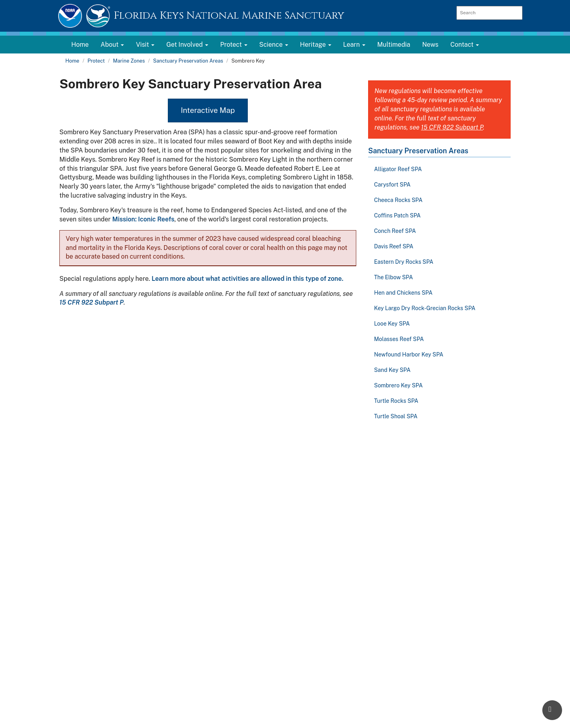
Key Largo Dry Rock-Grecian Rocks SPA (425, 308)
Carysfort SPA (392, 185)
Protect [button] (234, 45)
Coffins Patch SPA (397, 215)
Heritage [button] (316, 45)
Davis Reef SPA (394, 246)
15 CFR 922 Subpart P (91, 302)
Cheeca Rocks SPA (398, 200)
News (430, 45)
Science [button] (274, 45)
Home (80, 45)
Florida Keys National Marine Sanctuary (229, 16)
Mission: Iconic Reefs (143, 219)
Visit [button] (145, 45)
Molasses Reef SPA (399, 339)
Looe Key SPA (392, 324)
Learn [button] (354, 45)
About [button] (112, 45)
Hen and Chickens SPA (403, 293)
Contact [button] (465, 45)
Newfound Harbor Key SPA (409, 354)
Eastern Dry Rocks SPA (404, 262)
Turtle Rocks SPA (396, 401)
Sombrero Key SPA (398, 385)
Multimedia (394, 45)
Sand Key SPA (392, 370)
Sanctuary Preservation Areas (188, 61)
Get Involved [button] (187, 45)
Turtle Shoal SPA (396, 416)
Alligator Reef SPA (398, 169)
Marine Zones (129, 61)
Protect (96, 61)
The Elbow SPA (393, 277)
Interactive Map (208, 110)
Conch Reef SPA (395, 231)
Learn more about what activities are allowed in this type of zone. (247, 279)
